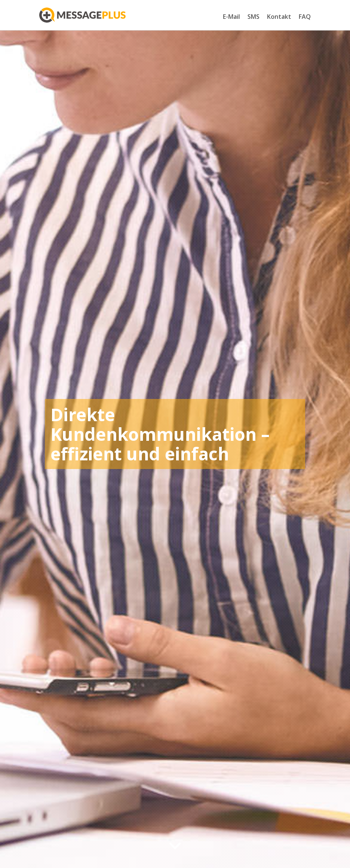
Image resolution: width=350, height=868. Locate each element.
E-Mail (231, 17)
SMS (253, 17)
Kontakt (279, 17)
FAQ (305, 17)
